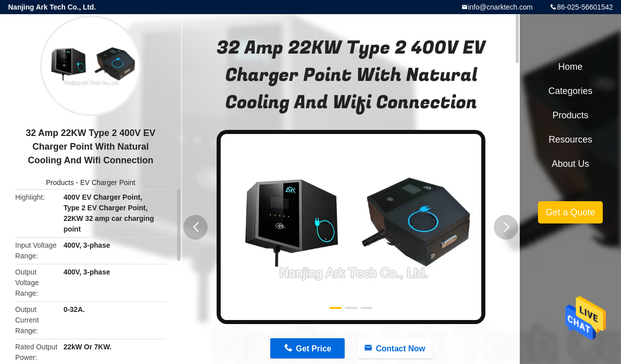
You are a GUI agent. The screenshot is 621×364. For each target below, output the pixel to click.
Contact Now (400, 349)
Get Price (313, 349)
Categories (570, 91)
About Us (570, 164)
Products (60, 183)
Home (570, 67)
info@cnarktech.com (501, 7)
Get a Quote (570, 212)
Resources (570, 140)
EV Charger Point (108, 183)
